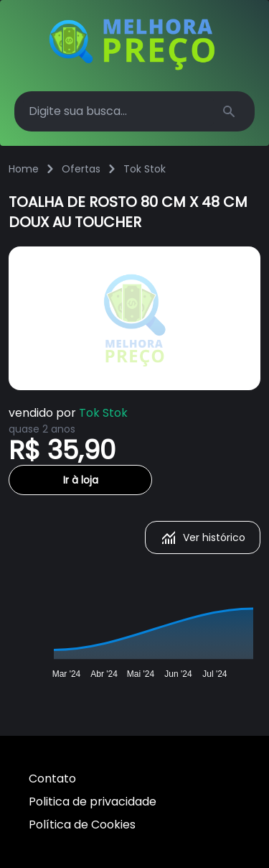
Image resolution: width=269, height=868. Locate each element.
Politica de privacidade (93, 802)
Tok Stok (145, 169)
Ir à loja (81, 480)
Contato (52, 779)
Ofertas (81, 169)
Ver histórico (203, 537)
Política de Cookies (82, 825)
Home (24, 169)
